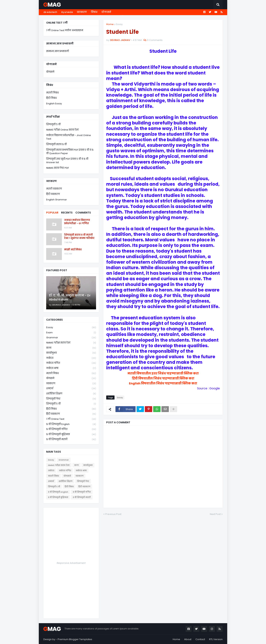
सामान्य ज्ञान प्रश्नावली (58, 51)
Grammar (71, 338)
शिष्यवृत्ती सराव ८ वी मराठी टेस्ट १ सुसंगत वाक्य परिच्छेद (79, 237)
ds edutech (50, 12)
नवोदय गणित (71, 363)
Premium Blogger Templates (75, 639)
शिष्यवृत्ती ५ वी (53, 124)
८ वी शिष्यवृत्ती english (71, 424)
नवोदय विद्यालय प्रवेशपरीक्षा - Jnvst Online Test (69, 137)
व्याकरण (82, 12)
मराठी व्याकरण (54, 189)
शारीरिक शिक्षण (71, 394)
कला (71, 348)
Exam (71, 333)
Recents (67, 213)
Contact (200, 639)
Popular (52, 213)
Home (110, 24)
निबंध (94, 12)
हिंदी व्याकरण (53, 194)
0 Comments (155, 40)
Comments (83, 213)
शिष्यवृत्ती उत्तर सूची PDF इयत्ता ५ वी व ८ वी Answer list (67, 161)
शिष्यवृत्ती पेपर (71, 399)
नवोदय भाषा (71, 368)
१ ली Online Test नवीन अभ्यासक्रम (65, 30)
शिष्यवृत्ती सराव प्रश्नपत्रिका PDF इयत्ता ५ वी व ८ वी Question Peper (70, 152)
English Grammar (57, 200)
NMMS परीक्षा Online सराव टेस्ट (63, 130)
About (188, 639)
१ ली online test (71, 419)
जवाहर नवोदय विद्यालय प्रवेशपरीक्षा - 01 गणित (77, 222)
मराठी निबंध (52, 93)
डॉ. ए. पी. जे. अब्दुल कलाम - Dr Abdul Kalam (70, 298)
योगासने (106, 12)
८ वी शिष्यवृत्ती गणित (71, 429)
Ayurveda (67, 12)
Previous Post (113, 514)
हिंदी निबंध (51, 98)
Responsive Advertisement (71, 563)
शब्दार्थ (71, 389)
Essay (119, 24)
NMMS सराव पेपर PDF (58, 168)
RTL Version (216, 639)
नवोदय (71, 358)
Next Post (215, 514)
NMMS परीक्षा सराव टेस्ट (71, 343)
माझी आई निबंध (73, 250)
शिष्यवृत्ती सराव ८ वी (56, 144)
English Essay (54, 104)
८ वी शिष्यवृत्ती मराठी (71, 439)
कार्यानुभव (71, 353)
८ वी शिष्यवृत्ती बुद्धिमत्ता (71, 434)
